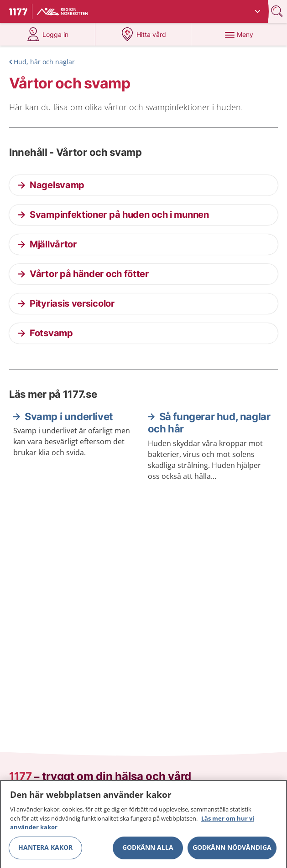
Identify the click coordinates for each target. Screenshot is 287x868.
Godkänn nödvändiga (232, 850)
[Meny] (239, 34)
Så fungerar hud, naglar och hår (209, 423)
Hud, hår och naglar (44, 62)
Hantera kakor (45, 850)
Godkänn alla (148, 850)
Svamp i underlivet (69, 416)
